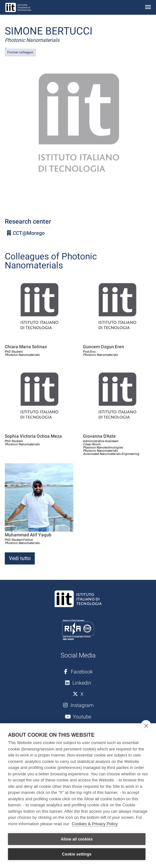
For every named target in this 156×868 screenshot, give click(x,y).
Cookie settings (77, 854)
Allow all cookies (77, 839)
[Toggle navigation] (148, 8)
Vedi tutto (20, 558)
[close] (146, 726)
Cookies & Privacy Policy (95, 824)
